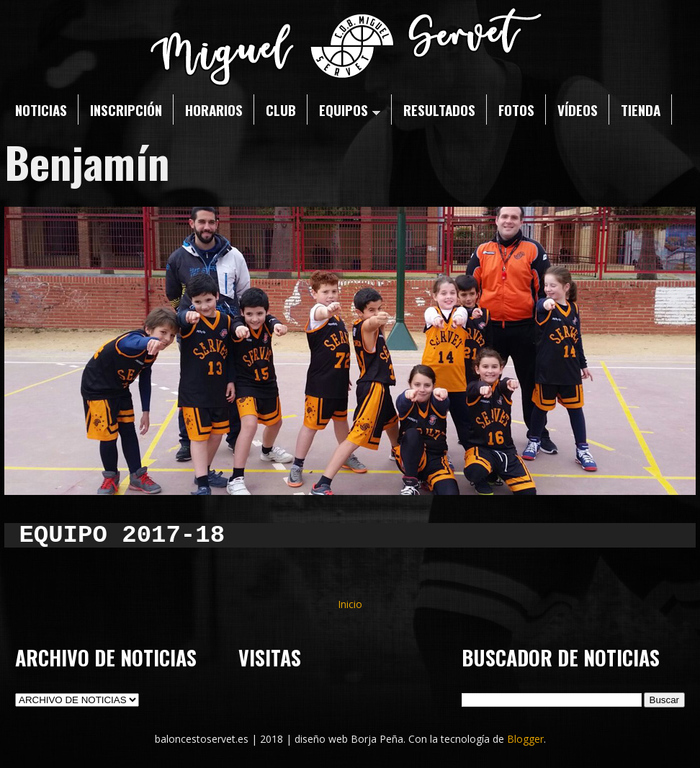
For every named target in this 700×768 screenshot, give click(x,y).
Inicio (350, 604)
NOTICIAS (41, 110)
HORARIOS (214, 110)
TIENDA (641, 110)
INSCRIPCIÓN (126, 110)
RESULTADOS (439, 110)
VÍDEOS (578, 110)
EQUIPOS (350, 110)
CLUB (281, 110)
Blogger (525, 739)
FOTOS (516, 110)
